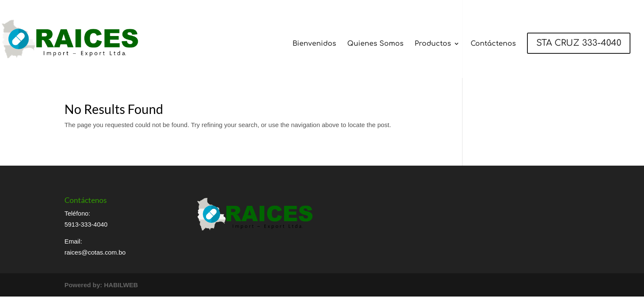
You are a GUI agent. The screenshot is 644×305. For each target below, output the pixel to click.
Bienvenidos (314, 44)
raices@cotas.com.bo (95, 252)
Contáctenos (493, 44)
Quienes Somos (375, 44)
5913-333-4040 (86, 224)
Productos (433, 44)
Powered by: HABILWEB (101, 285)
